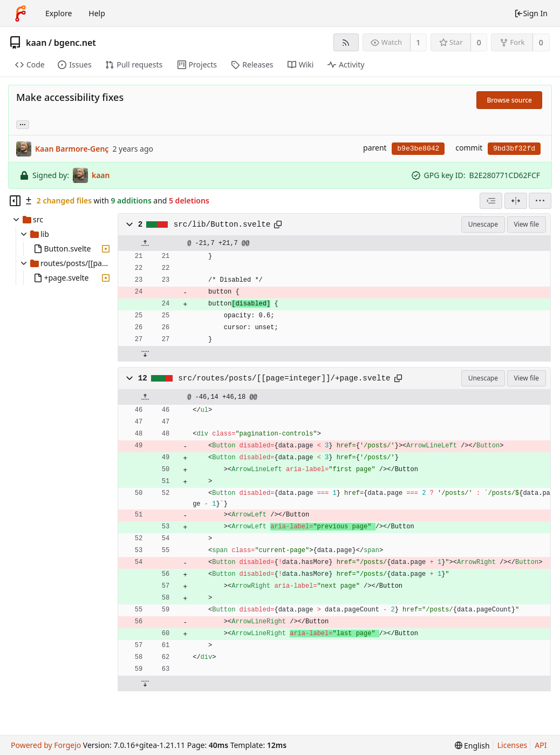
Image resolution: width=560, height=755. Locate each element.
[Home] (21, 13)
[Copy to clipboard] (278, 225)
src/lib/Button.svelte (222, 225)
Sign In (531, 13)
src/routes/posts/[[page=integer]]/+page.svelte (284, 378)
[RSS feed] (346, 42)
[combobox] (491, 201)
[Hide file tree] (15, 201)
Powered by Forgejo (46, 745)
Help (97, 13)
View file (527, 224)
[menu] (540, 201)
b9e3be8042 (418, 149)
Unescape (483, 224)
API (541, 745)
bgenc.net (75, 43)
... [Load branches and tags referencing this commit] (23, 124)
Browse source (509, 100)
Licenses (513, 745)
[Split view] (516, 201)
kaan (36, 43)
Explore (59, 13)
